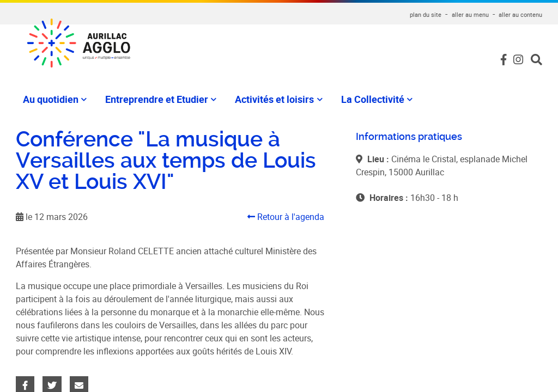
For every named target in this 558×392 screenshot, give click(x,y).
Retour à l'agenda (286, 217)
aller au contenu (520, 14)
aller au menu (470, 14)
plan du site (426, 14)
